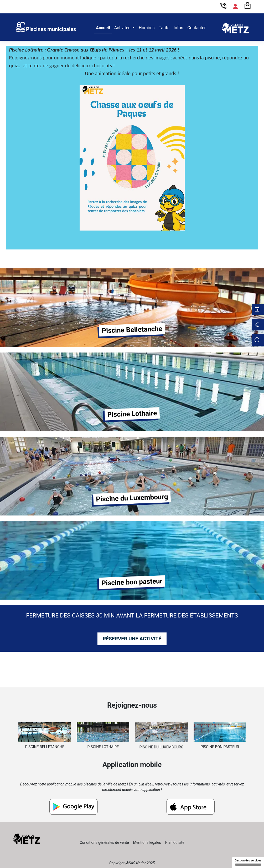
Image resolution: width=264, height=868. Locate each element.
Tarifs (164, 28)
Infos (178, 28)
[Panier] (247, 6)
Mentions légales (147, 843)
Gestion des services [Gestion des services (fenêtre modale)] (248, 862)
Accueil (103, 28)
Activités (123, 28)
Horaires (147, 28)
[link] (46, 28)
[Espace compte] (235, 7)
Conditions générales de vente (104, 843)
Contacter (196, 28)
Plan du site (175, 843)
